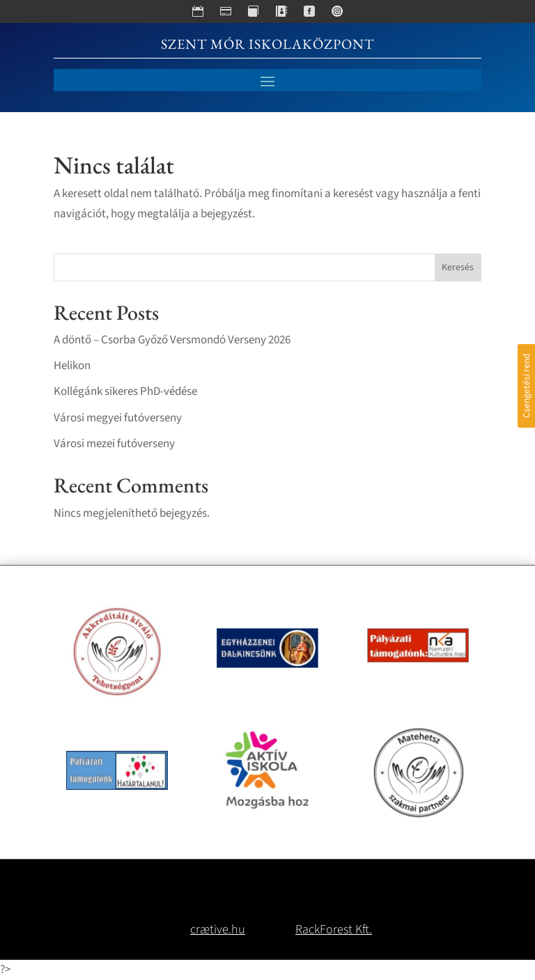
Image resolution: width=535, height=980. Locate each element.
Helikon (72, 366)
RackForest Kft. (334, 930)
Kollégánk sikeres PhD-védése (125, 391)
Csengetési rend (526, 386)
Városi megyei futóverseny (118, 418)
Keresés (458, 267)
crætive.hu (218, 930)
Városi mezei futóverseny (114, 444)
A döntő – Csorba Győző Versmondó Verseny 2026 (172, 340)
